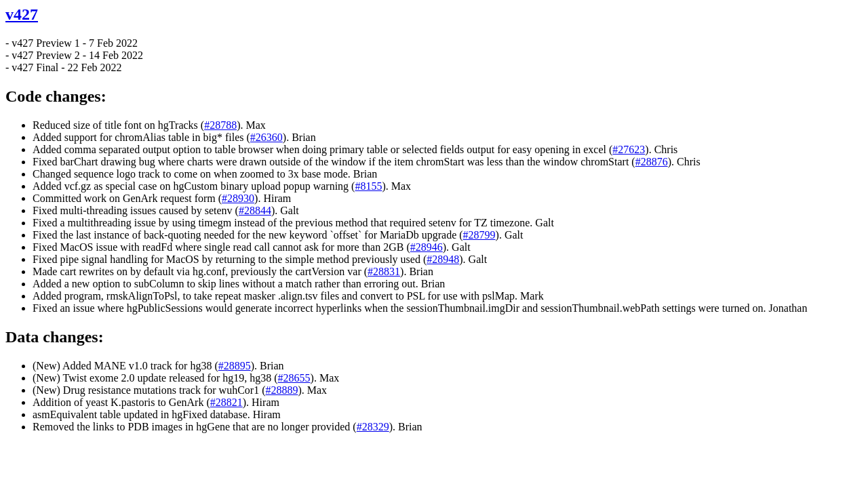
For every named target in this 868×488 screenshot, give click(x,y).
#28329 (373, 427)
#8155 (368, 186)
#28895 (235, 366)
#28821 (226, 402)
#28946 (427, 247)
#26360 (267, 137)
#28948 (443, 259)
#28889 (281, 390)
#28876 (652, 162)
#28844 (255, 210)
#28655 (294, 378)
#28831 (384, 271)
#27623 (629, 149)
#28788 (220, 125)
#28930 (238, 198)
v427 (22, 14)
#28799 (479, 235)
